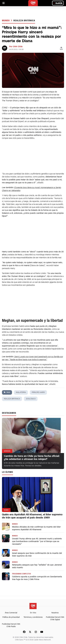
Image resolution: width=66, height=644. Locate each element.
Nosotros (55, 613)
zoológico (31, 399)
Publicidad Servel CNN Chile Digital (55, 618)
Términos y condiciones (33, 617)
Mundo (6, 21)
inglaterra (21, 392)
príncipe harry (38, 392)
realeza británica (24, 21)
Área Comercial (11, 613)
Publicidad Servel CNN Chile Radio (11, 625)
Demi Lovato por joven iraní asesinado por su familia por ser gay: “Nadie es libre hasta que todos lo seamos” (32, 358)
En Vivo (33, 613)
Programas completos (21, 574)
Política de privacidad (11, 617)
